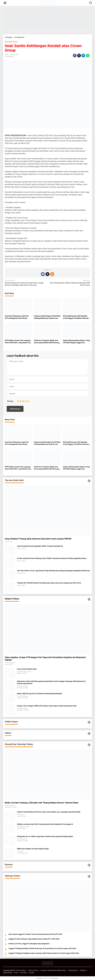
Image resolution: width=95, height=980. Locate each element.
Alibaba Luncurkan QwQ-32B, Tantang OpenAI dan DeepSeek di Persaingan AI (45, 824)
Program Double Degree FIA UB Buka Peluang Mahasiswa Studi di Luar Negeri (47, 317)
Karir (16, 973)
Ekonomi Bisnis (11, 42)
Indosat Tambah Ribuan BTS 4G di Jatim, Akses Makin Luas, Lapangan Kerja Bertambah (49, 812)
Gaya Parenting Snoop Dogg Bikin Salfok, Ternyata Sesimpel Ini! (40, 546)
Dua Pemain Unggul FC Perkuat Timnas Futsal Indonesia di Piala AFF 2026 (35, 934)
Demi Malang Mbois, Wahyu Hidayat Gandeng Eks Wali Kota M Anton (70, 283)
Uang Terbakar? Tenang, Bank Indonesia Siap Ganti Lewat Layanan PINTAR (38, 539)
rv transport (39, 978)
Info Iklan (23, 973)
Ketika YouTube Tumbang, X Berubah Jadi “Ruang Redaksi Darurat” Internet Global (42, 803)
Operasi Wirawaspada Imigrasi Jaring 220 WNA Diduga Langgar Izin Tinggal (76, 342)
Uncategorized (9, 56)
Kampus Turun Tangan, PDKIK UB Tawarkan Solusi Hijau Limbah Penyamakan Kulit (47, 706)
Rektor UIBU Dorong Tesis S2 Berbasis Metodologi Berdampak (39, 694)
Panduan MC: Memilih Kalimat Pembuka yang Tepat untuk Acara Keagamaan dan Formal (49, 583)
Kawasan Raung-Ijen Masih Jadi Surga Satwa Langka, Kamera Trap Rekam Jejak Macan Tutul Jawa (25, 283)
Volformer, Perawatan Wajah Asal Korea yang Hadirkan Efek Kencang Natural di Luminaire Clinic (47, 342)
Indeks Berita (8, 973)
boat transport (55, 978)
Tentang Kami (73, 970)
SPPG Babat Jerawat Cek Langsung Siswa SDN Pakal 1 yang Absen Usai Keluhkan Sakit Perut (18, 342)
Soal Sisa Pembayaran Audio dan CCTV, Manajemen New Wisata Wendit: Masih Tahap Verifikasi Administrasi (17, 317)
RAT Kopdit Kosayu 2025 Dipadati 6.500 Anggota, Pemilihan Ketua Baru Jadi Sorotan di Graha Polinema (77, 317)
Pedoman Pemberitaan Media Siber (53, 970)
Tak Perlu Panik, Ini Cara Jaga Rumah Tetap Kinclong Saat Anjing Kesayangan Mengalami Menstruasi (53, 571)
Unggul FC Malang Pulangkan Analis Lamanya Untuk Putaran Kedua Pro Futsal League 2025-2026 (44, 953)
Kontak (32, 973)
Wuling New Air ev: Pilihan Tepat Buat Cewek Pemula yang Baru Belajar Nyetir (45, 836)
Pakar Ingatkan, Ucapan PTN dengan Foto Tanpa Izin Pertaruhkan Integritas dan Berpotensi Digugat (45, 659)
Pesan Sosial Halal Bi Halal (27, 669)
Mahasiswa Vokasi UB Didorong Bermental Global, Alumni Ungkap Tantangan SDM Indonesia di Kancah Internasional (51, 682)
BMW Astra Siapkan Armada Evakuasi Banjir (33, 849)
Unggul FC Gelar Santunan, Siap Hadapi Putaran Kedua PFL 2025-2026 (34, 939)
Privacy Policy (33, 970)
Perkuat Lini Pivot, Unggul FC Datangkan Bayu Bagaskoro (29, 944)
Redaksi (83, 970)
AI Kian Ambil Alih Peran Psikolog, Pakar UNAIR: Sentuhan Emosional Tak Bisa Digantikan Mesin (52, 558)
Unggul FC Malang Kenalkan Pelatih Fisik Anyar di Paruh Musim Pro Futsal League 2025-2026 (42, 948)
